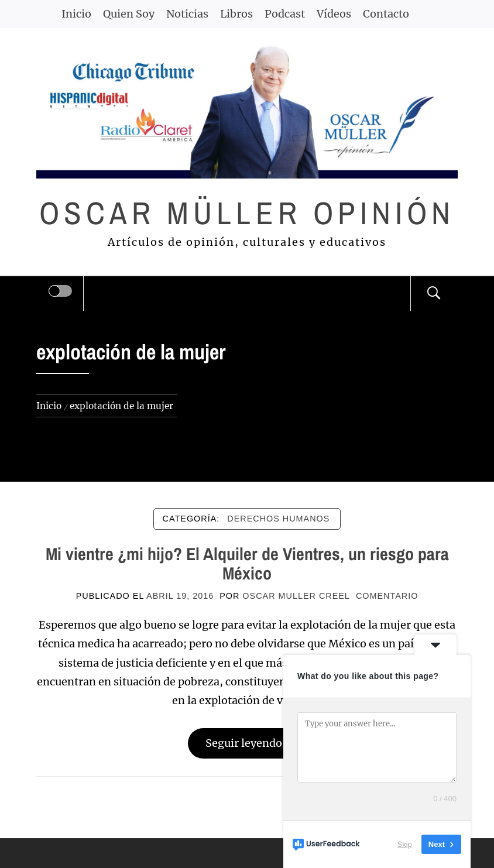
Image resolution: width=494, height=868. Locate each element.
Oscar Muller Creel (296, 596)
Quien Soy (129, 14)
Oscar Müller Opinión (247, 213)
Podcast (285, 14)
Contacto (386, 14)
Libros (236, 14)
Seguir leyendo (247, 743)
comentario (387, 596)
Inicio (76, 14)
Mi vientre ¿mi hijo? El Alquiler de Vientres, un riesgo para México (247, 563)
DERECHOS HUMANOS (278, 519)
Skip (405, 844)
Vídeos (334, 14)
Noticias (187, 14)
